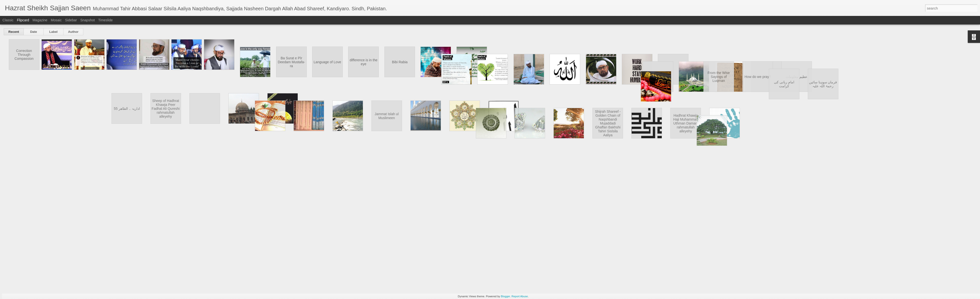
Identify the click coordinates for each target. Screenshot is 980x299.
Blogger (505, 296)
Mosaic (56, 20)
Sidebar (71, 20)
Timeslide (105, 20)
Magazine (40, 20)
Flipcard (23, 20)
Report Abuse (520, 296)
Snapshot (88, 20)
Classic (8, 20)
